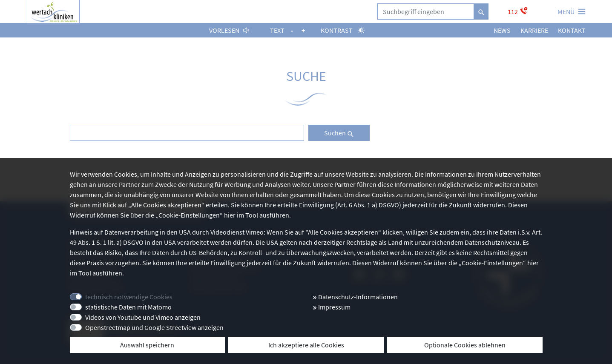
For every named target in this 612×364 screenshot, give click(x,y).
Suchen (339, 133)
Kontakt (572, 30)
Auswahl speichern (147, 345)
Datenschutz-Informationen (355, 297)
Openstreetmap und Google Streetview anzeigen (154, 327)
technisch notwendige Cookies (129, 297)
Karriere (534, 30)
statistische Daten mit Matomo (128, 307)
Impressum (332, 307)
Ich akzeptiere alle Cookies (306, 345)
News (502, 30)
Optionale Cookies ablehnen (465, 345)
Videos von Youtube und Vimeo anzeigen (143, 317)
